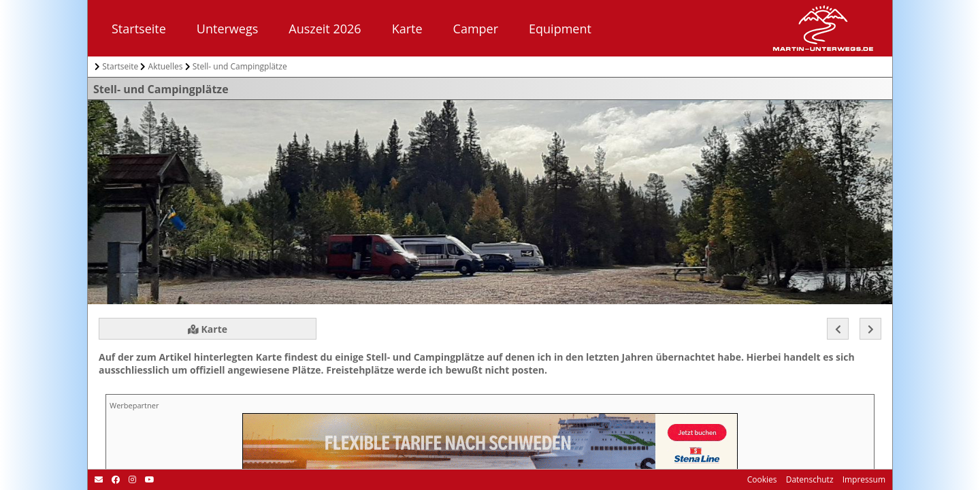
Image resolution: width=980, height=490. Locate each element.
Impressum (863, 479)
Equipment (560, 29)
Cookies (762, 479)
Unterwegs (227, 29)
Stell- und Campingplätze (240, 66)
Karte (407, 29)
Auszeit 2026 (325, 29)
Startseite (139, 29)
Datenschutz (809, 479)
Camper (476, 29)
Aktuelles (166, 66)
